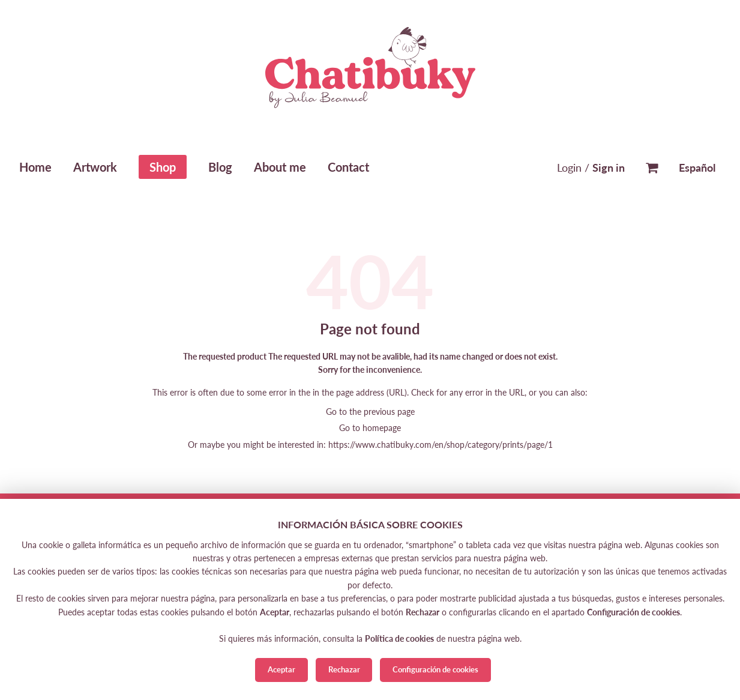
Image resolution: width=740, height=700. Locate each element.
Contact (348, 167)
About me (280, 167)
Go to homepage (370, 428)
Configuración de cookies (435, 669)
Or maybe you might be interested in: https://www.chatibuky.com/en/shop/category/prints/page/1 (370, 445)
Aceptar (281, 669)
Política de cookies (399, 638)
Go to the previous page (370, 412)
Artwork (95, 167)
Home (35, 167)
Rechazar (344, 669)
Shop (163, 167)
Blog (220, 167)
